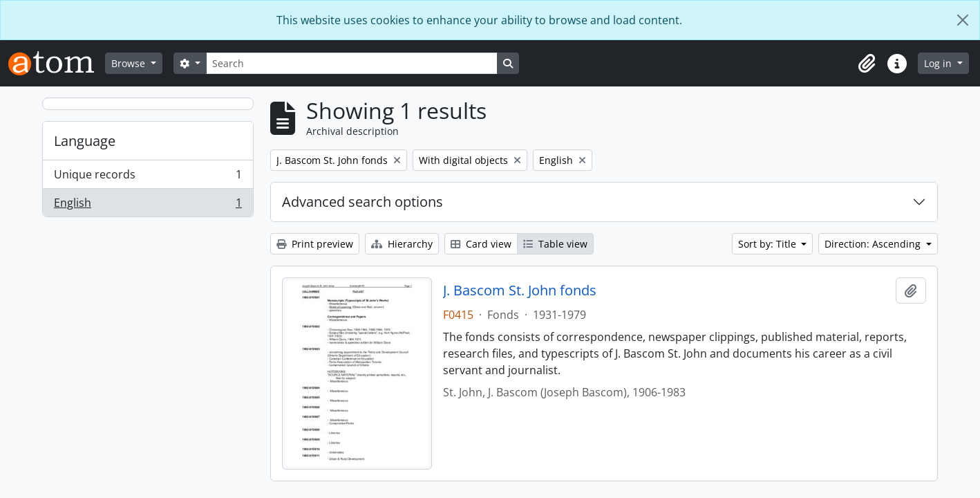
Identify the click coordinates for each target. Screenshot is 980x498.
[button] (867, 64)
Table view (555, 244)
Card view (481, 244)
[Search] (352, 63)
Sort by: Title (769, 244)
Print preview (315, 244)
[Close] (963, 20)
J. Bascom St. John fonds (520, 290)
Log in (939, 63)
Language (85, 141)
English (148, 205)
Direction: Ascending (874, 244)
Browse (130, 63)
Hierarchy (402, 244)
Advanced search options (362, 202)
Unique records (148, 177)
